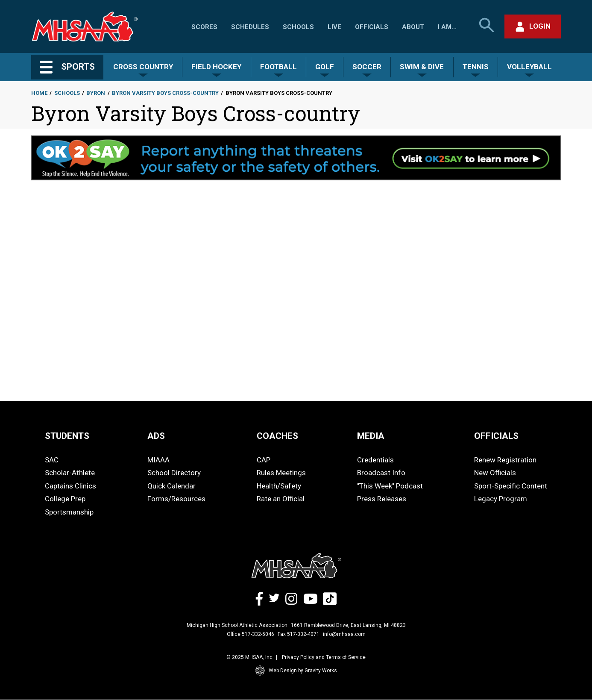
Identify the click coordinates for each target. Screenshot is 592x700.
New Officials (495, 473)
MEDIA (371, 436)
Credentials (375, 460)
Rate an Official (281, 499)
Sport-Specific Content (511, 486)
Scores (204, 27)
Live (334, 27)
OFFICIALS (496, 436)
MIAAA (158, 460)
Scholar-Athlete (70, 473)
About (413, 27)
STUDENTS (67, 436)
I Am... (447, 27)
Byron (96, 93)
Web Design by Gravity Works (296, 671)
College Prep (65, 499)
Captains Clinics (70, 486)
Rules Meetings (281, 473)
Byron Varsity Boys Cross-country (165, 93)
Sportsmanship (69, 512)
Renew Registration (505, 460)
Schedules (250, 27)
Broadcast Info (381, 473)
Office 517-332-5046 (251, 634)
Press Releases (382, 499)
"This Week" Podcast (390, 486)
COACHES (277, 436)
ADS (156, 436)
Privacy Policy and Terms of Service (324, 657)
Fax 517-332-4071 (299, 634)
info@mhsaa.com (344, 634)
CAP (264, 460)
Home (39, 93)
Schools (298, 27)
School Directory (174, 473)
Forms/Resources (176, 499)
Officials (372, 27)
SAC (52, 460)
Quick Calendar (171, 486)
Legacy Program (501, 499)
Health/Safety (279, 486)
